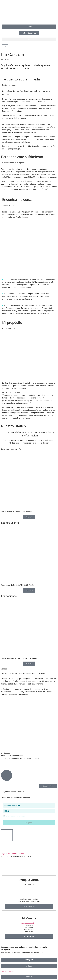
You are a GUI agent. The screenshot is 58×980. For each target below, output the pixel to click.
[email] (29, 811)
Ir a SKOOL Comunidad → (29, 923)
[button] (29, 39)
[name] (29, 805)
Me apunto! (29, 822)
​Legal (3, 854)
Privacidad (12, 854)
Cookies (21, 854)
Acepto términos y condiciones (15, 816)
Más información (8, 971)
